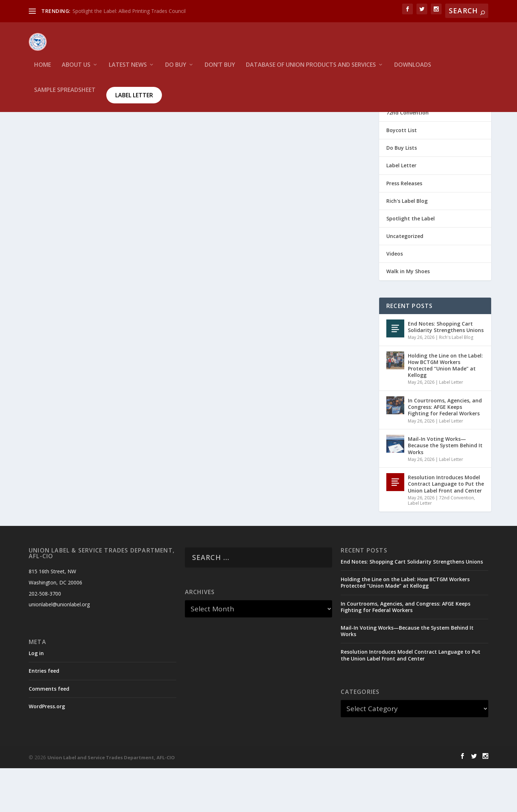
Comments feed (49, 732)
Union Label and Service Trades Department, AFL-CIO (111, 801)
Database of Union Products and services (311, 70)
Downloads (413, 70)
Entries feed (44, 715)
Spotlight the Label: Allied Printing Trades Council (129, 11)
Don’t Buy (220, 70)
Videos (395, 297)
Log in (36, 697)
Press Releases (404, 227)
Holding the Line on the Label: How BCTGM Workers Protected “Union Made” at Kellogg (445, 409)
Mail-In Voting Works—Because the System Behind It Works (445, 489)
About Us (76, 70)
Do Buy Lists (402, 192)
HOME (43, 70)
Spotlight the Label (411, 262)
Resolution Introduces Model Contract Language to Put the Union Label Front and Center (446, 528)
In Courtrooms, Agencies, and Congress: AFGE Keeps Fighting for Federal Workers (445, 451)
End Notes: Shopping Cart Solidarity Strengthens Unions (446, 371)
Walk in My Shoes (408, 315)
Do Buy (176, 70)
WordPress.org (47, 750)
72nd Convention (407, 156)
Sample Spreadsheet (65, 95)
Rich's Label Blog (407, 245)
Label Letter (134, 100)
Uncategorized (405, 280)
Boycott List (402, 174)
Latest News (128, 70)
